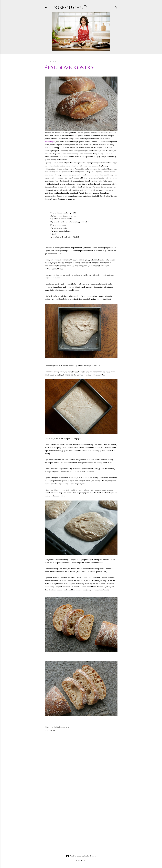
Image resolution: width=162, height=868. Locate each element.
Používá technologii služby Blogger (81, 856)
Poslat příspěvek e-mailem (60, 727)
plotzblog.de (50, 142)
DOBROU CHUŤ (69, 8)
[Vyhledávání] (116, 7)
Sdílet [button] (47, 727)
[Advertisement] (81, 830)
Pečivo (52, 730)
